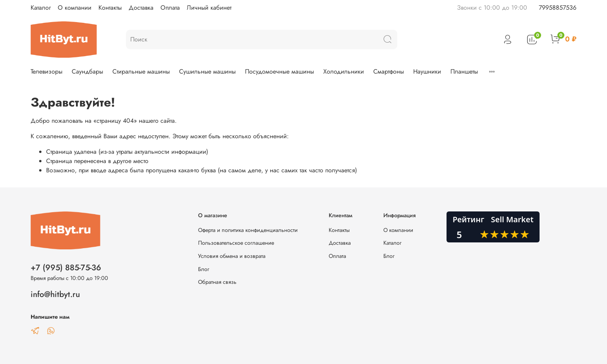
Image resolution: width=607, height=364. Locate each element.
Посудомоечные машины (279, 71)
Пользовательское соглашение (236, 243)
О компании (75, 8)
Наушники (427, 71)
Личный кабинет (209, 8)
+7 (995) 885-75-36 (66, 268)
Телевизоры (47, 71)
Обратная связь (217, 282)
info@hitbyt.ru (55, 294)
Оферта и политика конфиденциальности (248, 230)
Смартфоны (389, 71)
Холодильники (344, 71)
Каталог (41, 8)
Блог (204, 269)
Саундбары (87, 71)
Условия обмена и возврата (232, 256)
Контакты (110, 8)
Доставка (141, 8)
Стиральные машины (141, 71)
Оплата (170, 8)
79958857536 (558, 8)
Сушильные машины (207, 71)
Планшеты (464, 71)
